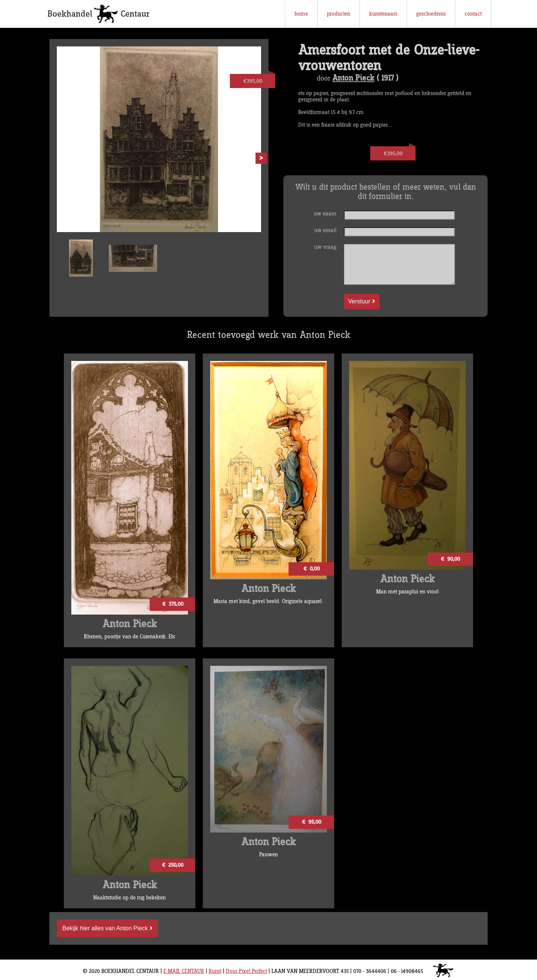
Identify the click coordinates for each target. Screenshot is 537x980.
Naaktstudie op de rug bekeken (129, 898)
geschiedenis (431, 14)
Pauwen (268, 855)
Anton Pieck (353, 78)
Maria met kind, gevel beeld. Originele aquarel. (268, 601)
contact (473, 14)
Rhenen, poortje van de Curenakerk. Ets (129, 637)
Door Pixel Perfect (246, 971)
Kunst (215, 971)
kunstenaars (383, 14)
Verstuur (362, 301)
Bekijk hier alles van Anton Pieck (108, 928)
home (301, 14)
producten (339, 14)
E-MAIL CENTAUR (184, 971)
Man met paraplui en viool (407, 592)
